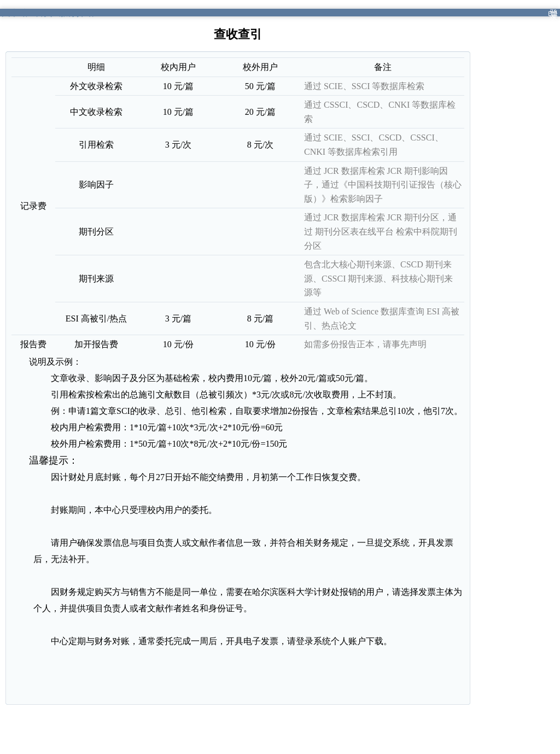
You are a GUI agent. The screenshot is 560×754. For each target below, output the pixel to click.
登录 (553, 15)
